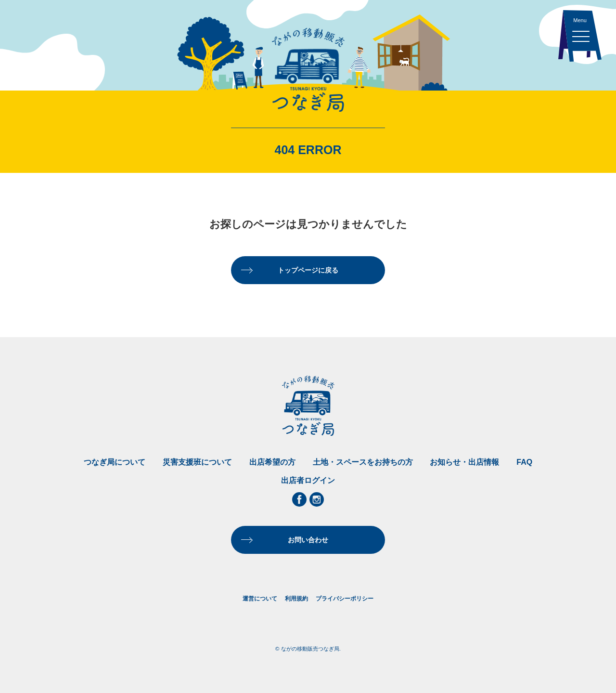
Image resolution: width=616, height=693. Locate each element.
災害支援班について (197, 462)
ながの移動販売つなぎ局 (308, 70)
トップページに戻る (308, 270)
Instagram (317, 499)
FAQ (524, 462)
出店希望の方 (272, 462)
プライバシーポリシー (345, 599)
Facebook (299, 499)
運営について (260, 599)
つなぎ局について (115, 462)
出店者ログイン (308, 480)
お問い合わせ (308, 540)
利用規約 (296, 599)
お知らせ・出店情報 (464, 462)
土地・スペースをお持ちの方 (363, 462)
